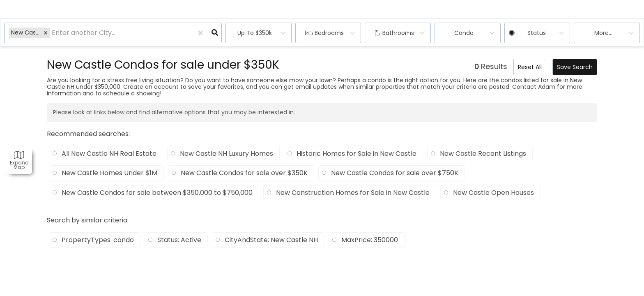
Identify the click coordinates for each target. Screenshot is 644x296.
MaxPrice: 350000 (370, 240)
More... (603, 33)
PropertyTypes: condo (98, 240)
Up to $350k (255, 33)
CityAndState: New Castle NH (271, 240)
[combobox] (53, 33)
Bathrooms (398, 33)
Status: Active (179, 240)
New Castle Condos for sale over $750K (395, 173)
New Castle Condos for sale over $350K (244, 173)
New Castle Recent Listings (483, 154)
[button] (46, 33)
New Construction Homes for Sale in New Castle (353, 193)
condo (464, 33)
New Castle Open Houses (493, 193)
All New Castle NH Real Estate (109, 154)
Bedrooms (329, 33)
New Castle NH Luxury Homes (227, 154)
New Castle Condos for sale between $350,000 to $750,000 (157, 193)
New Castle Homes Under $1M (109, 173)
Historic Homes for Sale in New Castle (356, 154)
